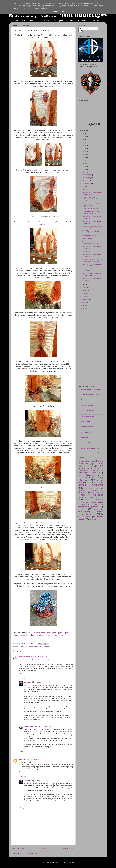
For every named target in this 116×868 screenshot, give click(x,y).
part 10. (47, 635)
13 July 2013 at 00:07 (45, 727)
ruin (85, 497)
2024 (83, 139)
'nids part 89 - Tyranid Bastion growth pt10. (92, 280)
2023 (83, 142)
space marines (91, 504)
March (85, 293)
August (85, 187)
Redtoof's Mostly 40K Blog (90, 448)
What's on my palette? (90, 236)
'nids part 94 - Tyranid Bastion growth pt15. (92, 217)
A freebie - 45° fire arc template (90, 270)
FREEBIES (35, 21)
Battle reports (58, 21)
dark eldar (95, 478)
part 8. (35, 635)
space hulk (85, 502)
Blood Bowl (98, 464)
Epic (85, 469)
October (86, 181)
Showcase (95, 21)
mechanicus (82, 493)
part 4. (68, 633)
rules (92, 497)
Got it (65, 12)
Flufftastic (71, 21)
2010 (83, 309)
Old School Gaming (88, 405)
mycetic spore (95, 493)
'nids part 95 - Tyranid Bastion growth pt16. (92, 205)
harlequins (89, 488)
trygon (89, 512)
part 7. (29, 635)
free (88, 482)
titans (80, 512)
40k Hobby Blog (87, 432)
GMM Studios (86, 421)
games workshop (91, 485)
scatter (100, 497)
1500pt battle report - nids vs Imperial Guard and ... (92, 213)
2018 (83, 157)
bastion (21, 647)
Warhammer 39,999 (88, 416)
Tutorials (46, 21)
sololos (57, 862)
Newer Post (19, 849)
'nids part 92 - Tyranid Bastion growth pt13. (92, 247)
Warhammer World (87, 473)
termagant (83, 507)
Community (83, 21)
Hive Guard (95, 469)
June (84, 284)
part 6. (22, 635)
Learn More (55, 12)
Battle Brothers (87, 239)
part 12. (62, 635)
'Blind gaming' (87, 251)
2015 (83, 166)
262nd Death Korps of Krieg (91, 394)
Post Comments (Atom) (31, 853)
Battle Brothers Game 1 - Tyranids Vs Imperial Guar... (91, 199)
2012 (83, 303)
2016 (83, 163)
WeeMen (84, 400)
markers (95, 490)
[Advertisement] (91, 348)
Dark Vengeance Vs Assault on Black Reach (92, 275)
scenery (30, 647)
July (84, 190)
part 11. (54, 635)
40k (87, 461)
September (87, 184)
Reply (21, 674)
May (84, 287)
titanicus (96, 509)
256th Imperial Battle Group (91, 389)
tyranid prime (84, 517)
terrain (36, 647)
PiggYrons (23, 759)
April (84, 290)
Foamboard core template (36, 633)
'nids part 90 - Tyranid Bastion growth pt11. (92, 265)
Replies (24, 678)
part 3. (62, 633)
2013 (83, 172)
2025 (83, 136)
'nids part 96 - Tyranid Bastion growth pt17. (92, 193)
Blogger (71, 862)
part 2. (56, 633)
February (86, 296)
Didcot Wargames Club (89, 427)
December (86, 175)
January (86, 299)
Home (16, 21)
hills (97, 488)
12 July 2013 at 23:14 (42, 682)
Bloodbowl (88, 466)
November (86, 178)
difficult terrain (84, 480)
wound (91, 519)
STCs (24, 21)
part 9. (41, 635)
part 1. (49, 633)
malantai (81, 490)
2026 (83, 133)
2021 (83, 148)
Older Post (68, 849)
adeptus (82, 475)
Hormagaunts (83, 471)
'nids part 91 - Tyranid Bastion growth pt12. (92, 255)
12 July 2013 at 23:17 (42, 781)
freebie (97, 482)
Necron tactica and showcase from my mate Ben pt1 (92, 260)
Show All (101, 453)
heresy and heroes (88, 443)
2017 (83, 160)
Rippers (96, 471)
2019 (83, 154)
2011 (83, 306)
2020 (83, 151)
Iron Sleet (84, 438)
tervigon (82, 509)
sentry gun (99, 500)
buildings (92, 475)
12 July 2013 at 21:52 (34, 759)
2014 (83, 169)
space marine (97, 502)
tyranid (47, 647)
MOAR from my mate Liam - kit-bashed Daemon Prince (92, 232)
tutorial (41, 647)
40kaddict (28, 682)
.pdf (80, 461)
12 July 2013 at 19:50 (40, 657)
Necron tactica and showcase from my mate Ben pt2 (92, 243)
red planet (98, 495)
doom (98, 480)
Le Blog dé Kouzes (88, 411)
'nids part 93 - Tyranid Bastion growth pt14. (92, 222)
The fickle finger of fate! (90, 209)
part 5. (16, 635)
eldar (80, 482)
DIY (26, 647)
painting (82, 495)
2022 (83, 145)
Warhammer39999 (25, 657)
